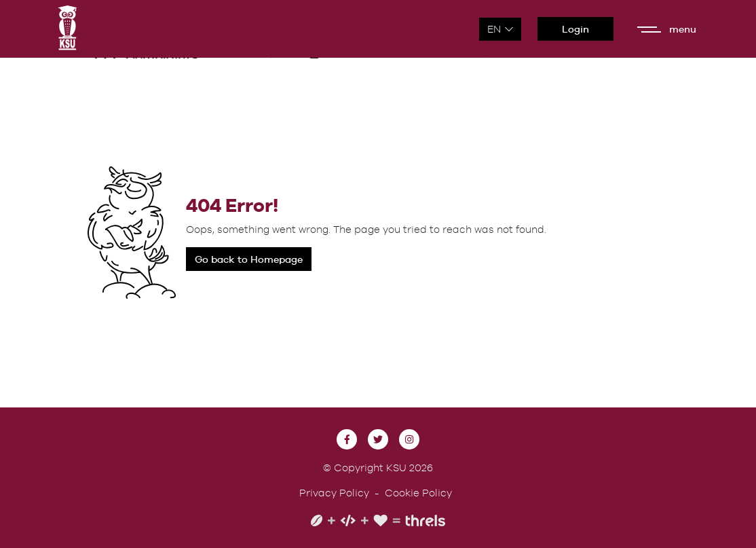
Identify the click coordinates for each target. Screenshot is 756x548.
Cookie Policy (418, 493)
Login (575, 29)
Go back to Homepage (249, 259)
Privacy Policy (334, 493)
